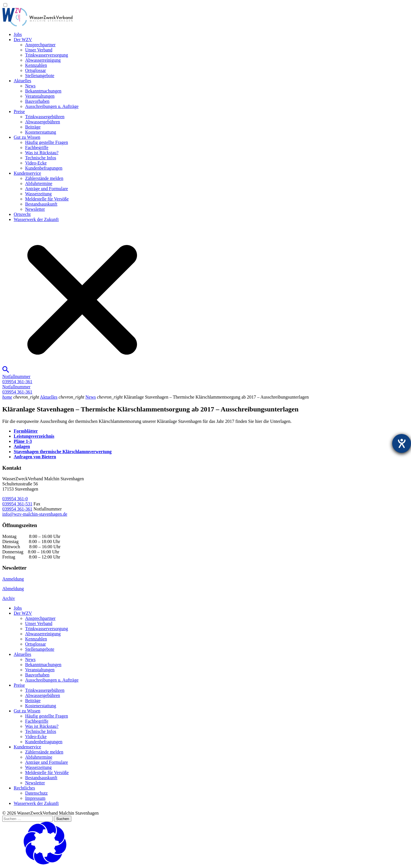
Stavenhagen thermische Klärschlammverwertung (63, 452)
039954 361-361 (17, 509)
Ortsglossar (36, 70)
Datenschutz (36, 793)
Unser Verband (39, 50)
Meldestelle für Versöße (47, 199)
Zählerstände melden (44, 178)
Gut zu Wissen (27, 137)
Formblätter (26, 431)
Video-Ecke (36, 163)
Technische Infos (41, 158)
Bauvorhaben (37, 101)
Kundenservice (27, 173)
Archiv (9, 598)
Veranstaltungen (40, 96)
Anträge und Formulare (47, 189)
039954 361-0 (15, 499)
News (30, 86)
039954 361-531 (17, 504)
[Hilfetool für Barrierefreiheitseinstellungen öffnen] (402, 443)
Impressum (35, 798)
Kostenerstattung (41, 132)
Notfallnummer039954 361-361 (17, 379)
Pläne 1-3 (23, 441)
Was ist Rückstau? (42, 153)
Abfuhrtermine (39, 183)
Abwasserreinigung (43, 60)
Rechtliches (24, 788)
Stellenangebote (40, 76)
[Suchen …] (28, 819)
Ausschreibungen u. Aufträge (52, 106)
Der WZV (23, 40)
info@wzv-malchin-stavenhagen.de (35, 514)
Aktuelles (22, 81)
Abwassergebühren (43, 122)
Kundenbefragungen (44, 168)
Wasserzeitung (38, 194)
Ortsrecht (22, 214)
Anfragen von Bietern (35, 457)
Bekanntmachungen (43, 91)
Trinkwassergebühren (45, 117)
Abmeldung (13, 589)
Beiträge (33, 127)
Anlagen (22, 446)
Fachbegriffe (37, 147)
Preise (19, 111)
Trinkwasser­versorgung (47, 55)
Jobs (18, 34)
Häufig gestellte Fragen (47, 142)
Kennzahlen (36, 65)
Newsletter (35, 209)
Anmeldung (13, 579)
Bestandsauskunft (41, 204)
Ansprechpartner (40, 45)
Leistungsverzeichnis (34, 436)
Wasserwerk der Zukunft (36, 219)
